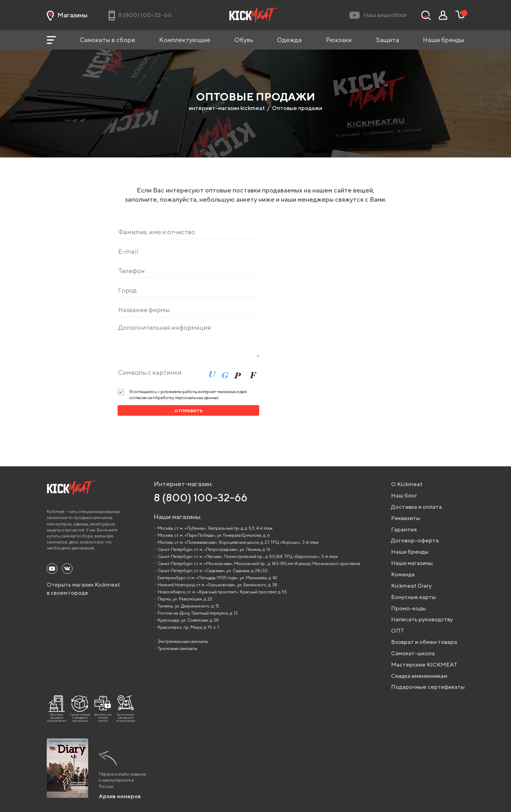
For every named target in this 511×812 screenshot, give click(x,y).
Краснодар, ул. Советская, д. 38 (188, 620)
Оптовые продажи (297, 108)
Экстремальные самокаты (183, 641)
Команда (403, 574)
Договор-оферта (415, 540)
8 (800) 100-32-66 (201, 497)
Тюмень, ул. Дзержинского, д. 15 (188, 606)
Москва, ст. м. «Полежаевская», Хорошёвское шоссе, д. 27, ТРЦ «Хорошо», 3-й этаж (238, 542)
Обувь (244, 40)
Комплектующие (185, 40)
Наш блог (404, 496)
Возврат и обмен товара (424, 642)
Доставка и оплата (416, 507)
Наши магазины (412, 563)
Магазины (67, 15)
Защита (387, 40)
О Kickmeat (407, 484)
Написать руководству (422, 619)
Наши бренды (444, 40)
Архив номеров (120, 796)
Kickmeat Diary (411, 586)
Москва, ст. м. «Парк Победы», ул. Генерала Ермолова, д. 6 (214, 535)
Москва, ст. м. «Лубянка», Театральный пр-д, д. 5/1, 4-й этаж (215, 528)
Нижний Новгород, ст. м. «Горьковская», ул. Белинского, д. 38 (217, 585)
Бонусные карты (413, 597)
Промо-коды (408, 608)
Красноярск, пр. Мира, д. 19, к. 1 (188, 627)
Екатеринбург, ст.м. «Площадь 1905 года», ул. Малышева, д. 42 (217, 578)
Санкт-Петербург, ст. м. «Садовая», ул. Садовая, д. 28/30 (213, 571)
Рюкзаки (339, 40)
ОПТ (398, 631)
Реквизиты (405, 518)
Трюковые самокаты (177, 648)
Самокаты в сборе (107, 40)
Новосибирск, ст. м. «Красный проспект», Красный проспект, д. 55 (222, 592)
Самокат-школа (413, 653)
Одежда (289, 40)
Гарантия (404, 529)
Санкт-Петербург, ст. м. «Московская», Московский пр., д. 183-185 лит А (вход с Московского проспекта (259, 563)
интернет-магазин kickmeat (227, 108)
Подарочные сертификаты (428, 687)
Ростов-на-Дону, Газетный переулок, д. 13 (198, 613)
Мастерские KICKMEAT (424, 665)
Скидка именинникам (419, 676)
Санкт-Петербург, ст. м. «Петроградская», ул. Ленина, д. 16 (214, 549)
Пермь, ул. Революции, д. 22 (185, 599)
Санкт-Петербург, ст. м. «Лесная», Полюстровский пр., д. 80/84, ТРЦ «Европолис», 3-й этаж (248, 556)
